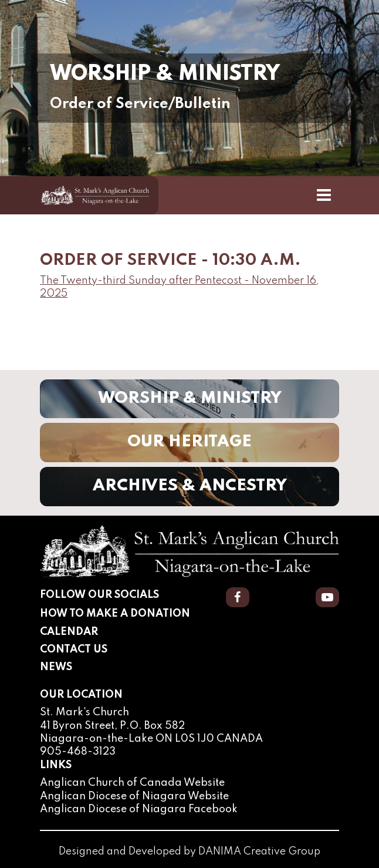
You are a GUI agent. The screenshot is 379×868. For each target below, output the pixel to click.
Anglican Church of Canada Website (132, 783)
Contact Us (74, 650)
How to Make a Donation (115, 614)
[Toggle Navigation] (324, 195)
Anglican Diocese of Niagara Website (134, 796)
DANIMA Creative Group (259, 852)
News (56, 667)
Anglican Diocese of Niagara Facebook (139, 809)
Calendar (69, 632)
